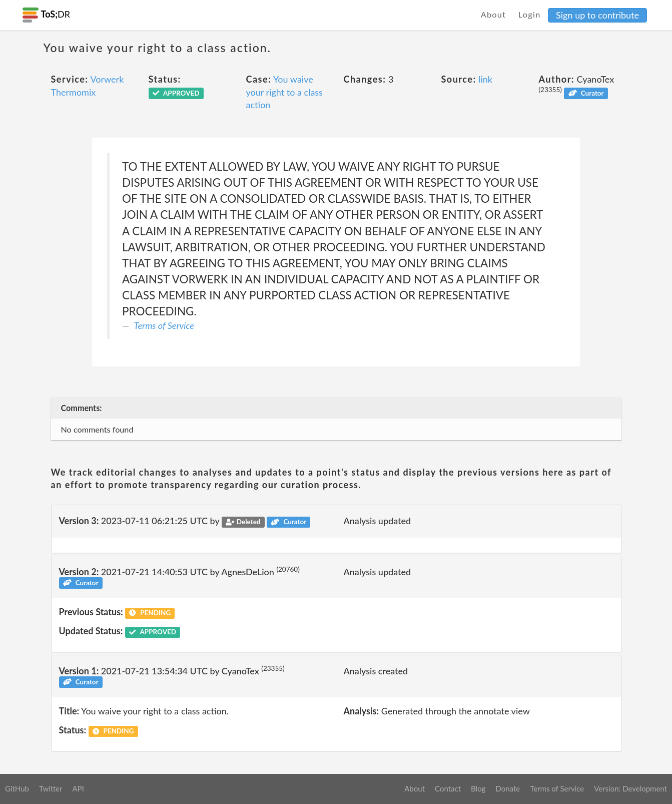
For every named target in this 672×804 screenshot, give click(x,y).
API (78, 788)
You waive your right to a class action (284, 92)
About (494, 14)
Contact (448, 788)
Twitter (51, 788)
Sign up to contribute (597, 15)
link (485, 79)
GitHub (17, 788)
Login (530, 14)
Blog (478, 788)
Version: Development (630, 788)
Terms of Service (164, 325)
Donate (508, 788)
